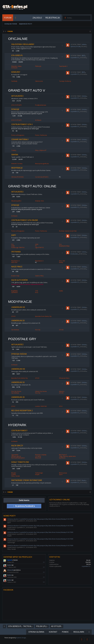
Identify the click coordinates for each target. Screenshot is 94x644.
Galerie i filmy (39, 276)
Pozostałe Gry (22, 339)
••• (44, 562)
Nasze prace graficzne (42, 164)
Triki (37, 291)
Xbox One (14, 262)
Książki (37, 475)
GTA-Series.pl (17, 55)
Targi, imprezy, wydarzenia (67, 456)
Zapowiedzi (15, 455)
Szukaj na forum (11, 24)
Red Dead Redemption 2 (22, 411)
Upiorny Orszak (75, 46)
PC (60, 177)
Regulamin (79, 632)
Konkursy (16, 72)
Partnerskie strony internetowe (27, 480)
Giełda (61, 291)
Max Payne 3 (63, 455)
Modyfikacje (17, 168)
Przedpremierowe (41, 105)
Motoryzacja (63, 473)
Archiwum (14, 68)
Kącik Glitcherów (19, 280)
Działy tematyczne (20, 462)
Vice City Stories (16, 391)
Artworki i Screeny (17, 164)
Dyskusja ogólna (19, 354)
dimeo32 (10, 570)
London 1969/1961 (41, 406)
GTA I (61, 406)
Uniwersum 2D (18, 397)
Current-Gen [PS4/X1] (42, 177)
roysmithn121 (75, 58)
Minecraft (38, 458)
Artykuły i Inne (39, 201)
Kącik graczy (17, 446)
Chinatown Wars (64, 378)
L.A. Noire (38, 456)
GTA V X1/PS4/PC (17, 105)
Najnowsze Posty (26, 24)
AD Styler (56, 626)
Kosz (37, 292)
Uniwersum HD (18, 307)
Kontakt (53, 632)
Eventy (61, 262)
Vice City (38, 330)
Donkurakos (74, 254)
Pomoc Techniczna (41, 135)
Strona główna (36, 632)
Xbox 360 (62, 261)
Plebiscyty (38, 66)
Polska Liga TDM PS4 (18, 248)
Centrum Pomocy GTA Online (25, 220)
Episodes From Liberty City (43, 316)
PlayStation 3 (15, 261)
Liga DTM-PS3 (39, 248)
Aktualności (17, 96)
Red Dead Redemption (18, 458)
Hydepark (17, 425)
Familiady (14, 81)
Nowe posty (10, 516)
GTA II (13, 406)
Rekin (9, 565)
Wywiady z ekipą (16, 66)
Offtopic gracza (16, 456)
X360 (37, 244)
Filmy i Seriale (15, 476)
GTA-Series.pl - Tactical (20, 626)
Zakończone (39, 81)
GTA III (61, 330)
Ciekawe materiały (20, 139)
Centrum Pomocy (19, 431)
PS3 (12, 244)
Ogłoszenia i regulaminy (23, 44)
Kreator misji (15, 276)
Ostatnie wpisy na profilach (18, 557)
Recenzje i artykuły (41, 455)
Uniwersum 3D (18, 321)
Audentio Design (21, 638)
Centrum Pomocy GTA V (22, 124)
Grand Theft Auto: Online (32, 186)
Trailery (14, 150)
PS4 (60, 244)
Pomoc (65, 632)
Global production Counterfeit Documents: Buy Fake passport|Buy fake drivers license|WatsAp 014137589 (40, 519)
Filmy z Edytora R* (41, 150)
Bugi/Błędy (14, 291)
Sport (61, 475)
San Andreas (15, 330)
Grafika (15, 155)
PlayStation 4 (39, 261)
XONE (13, 246)
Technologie (39, 473)
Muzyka (14, 473)
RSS (62, 46)
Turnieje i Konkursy (65, 81)
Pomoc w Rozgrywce (18, 135)
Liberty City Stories (41, 391)
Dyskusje (15, 109)
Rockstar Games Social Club (68, 231)
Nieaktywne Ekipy (64, 246)
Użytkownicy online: (60, 500)
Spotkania (16, 252)
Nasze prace (17, 267)
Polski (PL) (41, 626)
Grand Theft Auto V (27, 90)
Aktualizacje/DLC (16, 201)
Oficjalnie (18, 39)
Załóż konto (24, 500)
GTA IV (13, 316)
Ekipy (14, 235)
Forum (8, 18)
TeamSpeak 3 (63, 66)
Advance (62, 391)
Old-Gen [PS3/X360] (17, 177)
